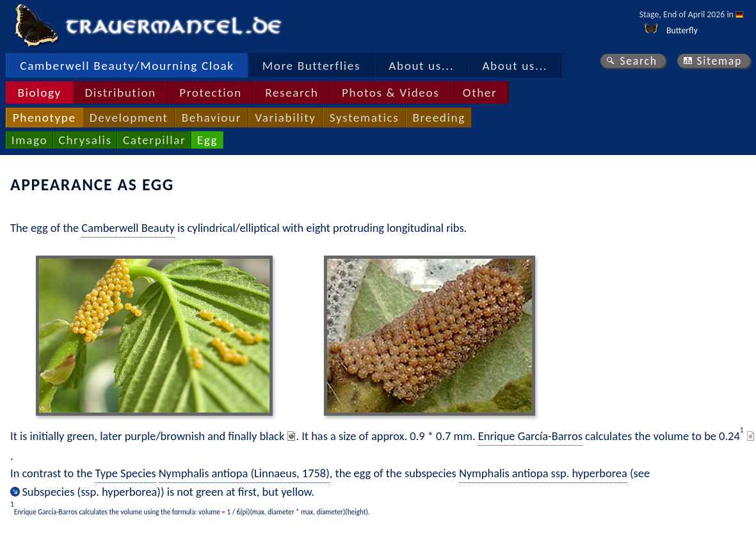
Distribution (120, 93)
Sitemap (719, 61)
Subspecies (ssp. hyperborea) (91, 492)
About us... (421, 66)
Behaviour (212, 118)
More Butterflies (311, 66)
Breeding (438, 118)
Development (129, 118)
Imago (29, 140)
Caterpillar (154, 140)
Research (292, 93)
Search (638, 61)
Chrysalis (85, 140)
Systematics (365, 118)
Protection (210, 93)
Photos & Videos (390, 93)
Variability (285, 118)
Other (480, 93)
